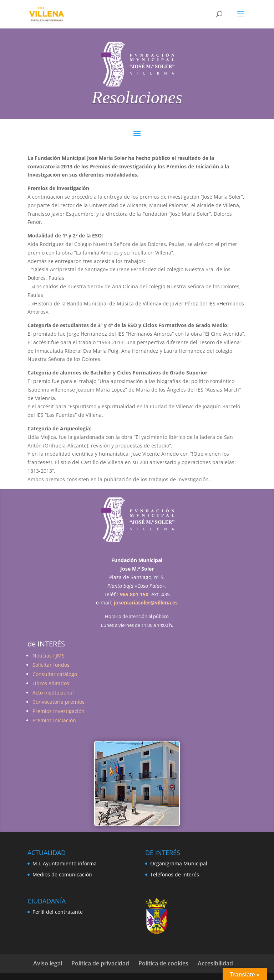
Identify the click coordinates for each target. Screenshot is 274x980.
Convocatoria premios (59, 702)
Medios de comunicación (62, 874)
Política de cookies (163, 963)
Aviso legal (48, 963)
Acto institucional (53, 693)
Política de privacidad (100, 963)
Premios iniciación (54, 720)
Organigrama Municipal (179, 863)
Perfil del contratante (58, 912)
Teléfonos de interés (175, 874)
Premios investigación (59, 711)
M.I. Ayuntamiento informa (65, 863)
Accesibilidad (215, 963)
